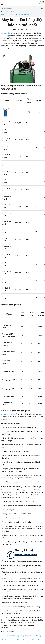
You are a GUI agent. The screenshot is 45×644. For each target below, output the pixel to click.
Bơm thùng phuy (6, 414)
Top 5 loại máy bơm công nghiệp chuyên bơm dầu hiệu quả (22, 636)
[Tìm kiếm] (42, 8)
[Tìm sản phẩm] (20, 8)
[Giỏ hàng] (42, 3)
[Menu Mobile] (2, 3)
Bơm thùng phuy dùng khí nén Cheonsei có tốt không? (20, 640)
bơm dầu (7, 33)
